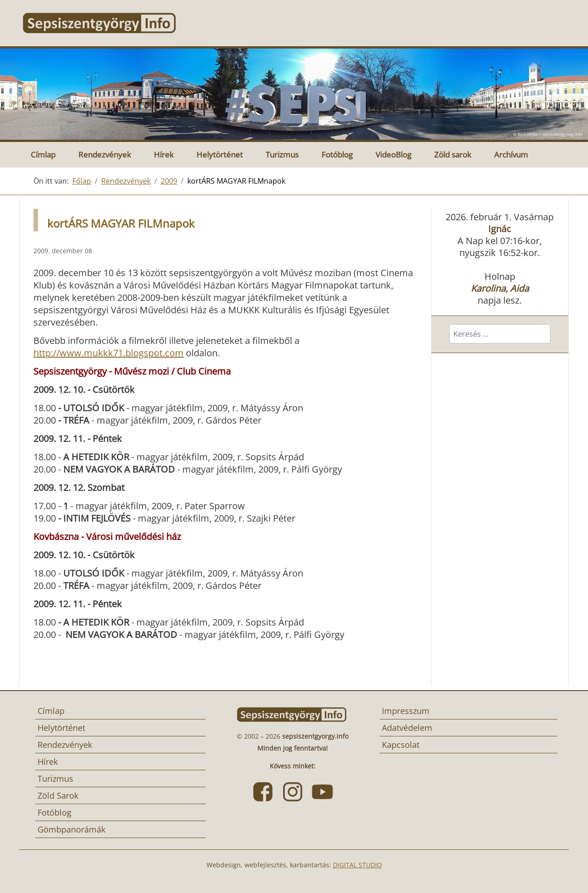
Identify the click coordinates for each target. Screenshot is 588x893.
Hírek (164, 155)
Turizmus (282, 155)
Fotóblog (337, 155)
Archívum (511, 155)
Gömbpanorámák (71, 829)
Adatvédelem (407, 728)
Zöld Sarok (58, 795)
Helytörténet (220, 155)
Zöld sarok (453, 155)
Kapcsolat (401, 745)
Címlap (43, 155)
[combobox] (500, 334)
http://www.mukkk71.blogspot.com (109, 353)
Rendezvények (105, 155)
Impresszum (406, 711)
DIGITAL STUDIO (357, 865)
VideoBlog (393, 155)
